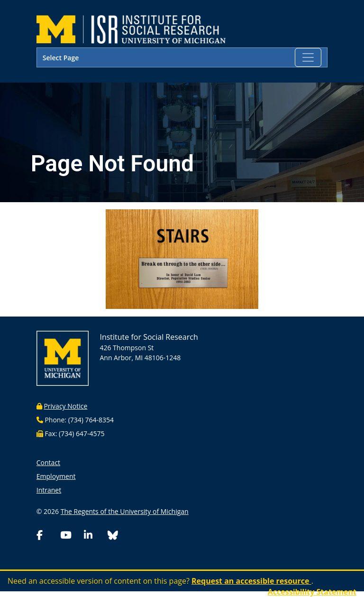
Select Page (61, 58)
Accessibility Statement (312, 592)
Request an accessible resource (251, 581)
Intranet (49, 490)
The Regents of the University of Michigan (125, 511)
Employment (56, 476)
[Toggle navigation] (308, 57)
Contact (48, 462)
